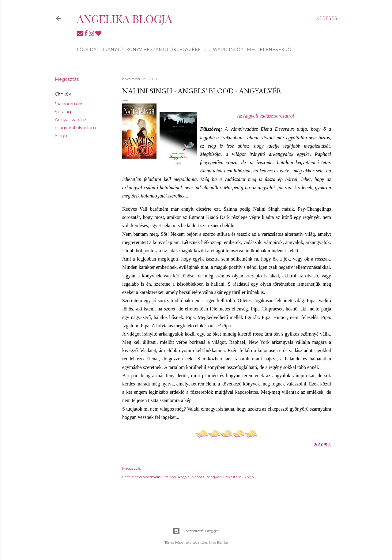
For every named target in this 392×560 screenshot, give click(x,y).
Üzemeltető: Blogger (196, 531)
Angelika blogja (124, 18)
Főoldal (88, 50)
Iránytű (113, 50)
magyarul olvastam (75, 128)
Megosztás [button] (67, 79)
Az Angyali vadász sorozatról (266, 116)
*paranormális (69, 104)
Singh (61, 136)
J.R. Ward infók (224, 50)
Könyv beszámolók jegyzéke (164, 50)
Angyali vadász (71, 120)
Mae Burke (218, 542)
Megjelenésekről (270, 50)
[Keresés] (327, 18)
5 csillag (63, 112)
